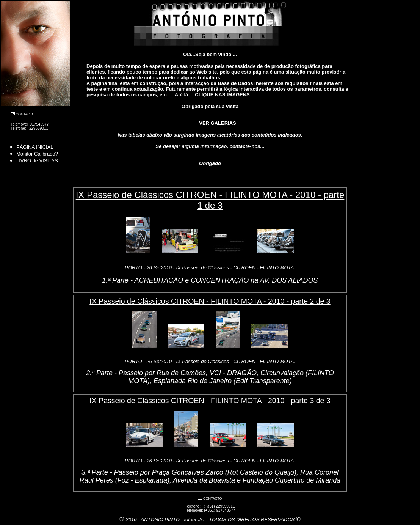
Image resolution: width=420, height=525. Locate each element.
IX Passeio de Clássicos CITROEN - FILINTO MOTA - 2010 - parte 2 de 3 (210, 301)
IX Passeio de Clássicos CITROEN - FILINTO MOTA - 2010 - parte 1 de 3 (210, 200)
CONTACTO (25, 114)
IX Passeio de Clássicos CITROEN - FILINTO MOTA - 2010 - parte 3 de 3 (210, 401)
